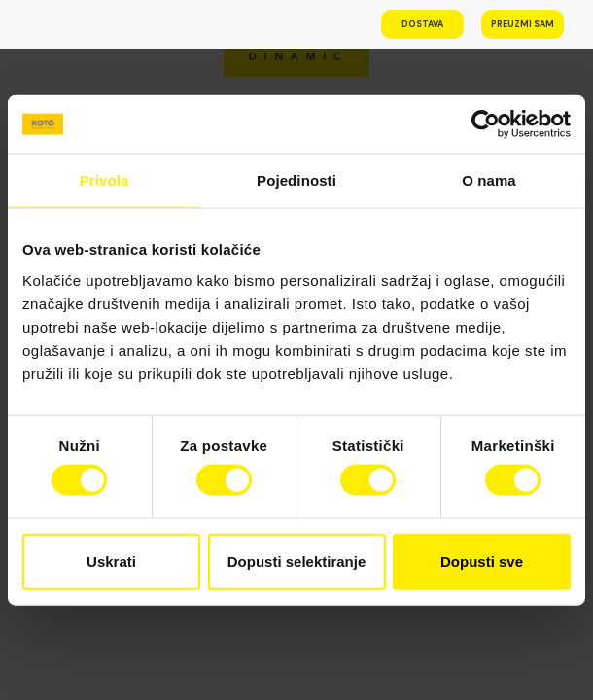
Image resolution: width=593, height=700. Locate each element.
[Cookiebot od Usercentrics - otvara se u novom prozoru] (486, 124)
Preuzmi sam (523, 24)
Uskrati (111, 560)
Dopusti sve (482, 560)
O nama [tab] (489, 180)
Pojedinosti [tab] (296, 180)
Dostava (422, 24)
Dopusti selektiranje (297, 560)
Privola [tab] (105, 180)
